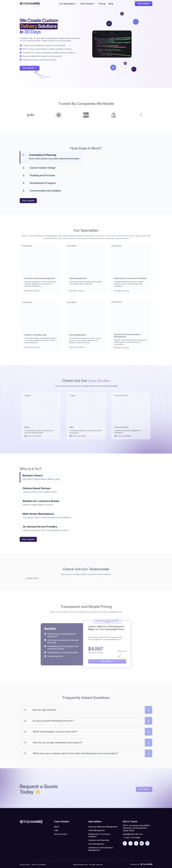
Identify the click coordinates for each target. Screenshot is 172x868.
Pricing (102, 4)
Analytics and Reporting (99, 840)
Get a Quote (144, 4)
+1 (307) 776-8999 (131, 838)
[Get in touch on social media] (125, 843)
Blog (111, 4)
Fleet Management (96, 830)
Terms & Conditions (39, 865)
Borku (57, 827)
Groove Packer (61, 834)
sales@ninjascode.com (133, 834)
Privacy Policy (25, 865)
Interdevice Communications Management (101, 849)
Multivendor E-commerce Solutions (99, 835)
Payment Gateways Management (103, 827)
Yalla (56, 830)
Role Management (96, 844)
